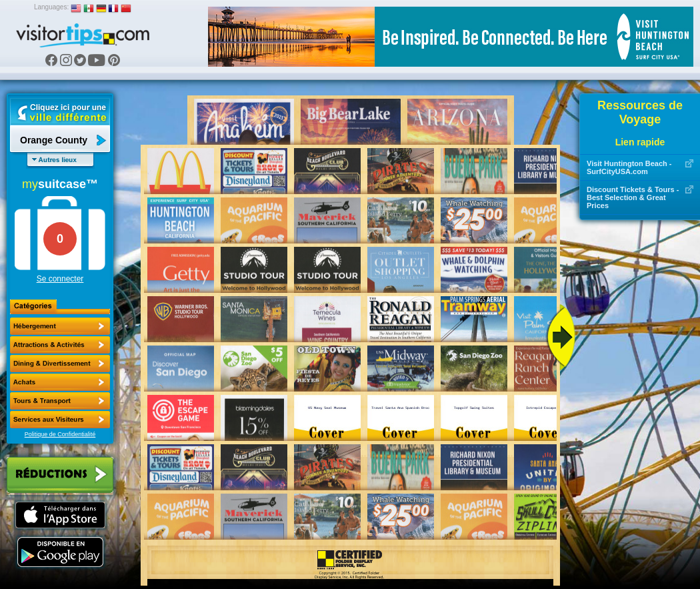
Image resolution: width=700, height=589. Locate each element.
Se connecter (60, 279)
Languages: (51, 7)
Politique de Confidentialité (60, 434)
